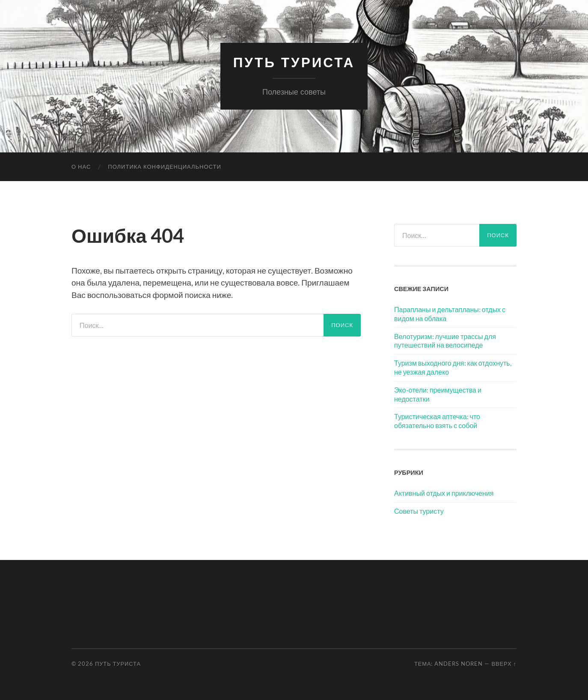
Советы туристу (419, 511)
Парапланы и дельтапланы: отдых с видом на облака (450, 314)
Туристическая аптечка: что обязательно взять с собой (437, 421)
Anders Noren (459, 664)
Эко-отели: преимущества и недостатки (438, 394)
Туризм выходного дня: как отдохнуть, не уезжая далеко (453, 367)
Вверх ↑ (504, 664)
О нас (81, 167)
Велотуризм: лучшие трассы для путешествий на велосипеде (445, 341)
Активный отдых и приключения (444, 493)
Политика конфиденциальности (164, 167)
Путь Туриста (294, 62)
